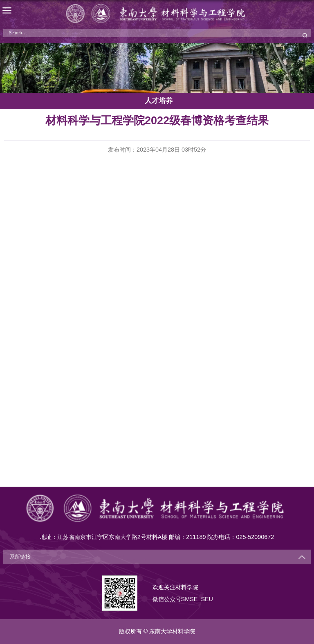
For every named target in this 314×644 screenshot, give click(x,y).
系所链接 (20, 557)
